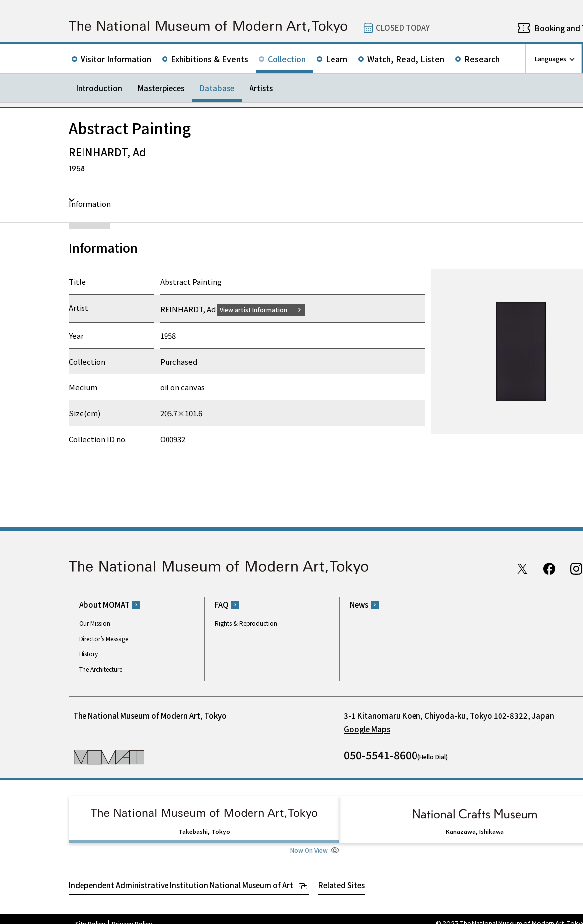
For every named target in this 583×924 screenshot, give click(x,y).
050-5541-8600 (381, 755)
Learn (336, 59)
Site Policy (90, 914)
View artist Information (259, 309)
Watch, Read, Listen (406, 59)
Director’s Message (104, 638)
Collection (287, 59)
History (88, 654)
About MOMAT (104, 604)
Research (482, 59)
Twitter (522, 568)
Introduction (99, 88)
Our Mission (95, 623)
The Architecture (101, 669)
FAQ (222, 604)
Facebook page (549, 568)
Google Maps (367, 729)
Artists (261, 88)
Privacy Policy (132, 914)
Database (217, 88)
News (359, 604)
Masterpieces (161, 88)
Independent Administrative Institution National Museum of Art (181, 876)
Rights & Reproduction (246, 623)
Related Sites (341, 876)
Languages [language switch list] (550, 58)
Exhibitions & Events (209, 59)
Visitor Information (116, 59)
